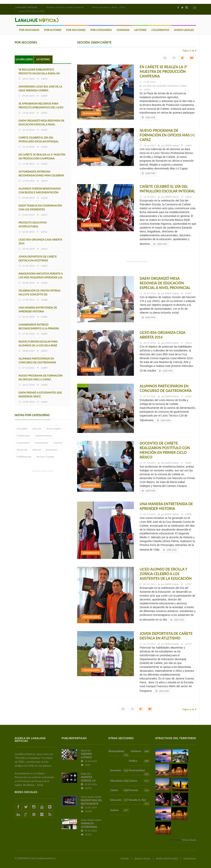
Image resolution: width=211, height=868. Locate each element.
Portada (125, 858)
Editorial (37, 450)
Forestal (139, 790)
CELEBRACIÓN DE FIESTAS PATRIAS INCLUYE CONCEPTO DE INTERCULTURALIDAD (39, 294)
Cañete (120, 790)
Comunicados (41, 443)
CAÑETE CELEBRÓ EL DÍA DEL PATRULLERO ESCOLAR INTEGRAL (39, 139)
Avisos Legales (184, 30)
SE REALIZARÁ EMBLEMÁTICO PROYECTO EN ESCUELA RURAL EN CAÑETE (39, 73)
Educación (120, 800)
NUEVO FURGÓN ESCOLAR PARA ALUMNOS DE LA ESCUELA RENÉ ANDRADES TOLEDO (38, 345)
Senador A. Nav (139, 801)
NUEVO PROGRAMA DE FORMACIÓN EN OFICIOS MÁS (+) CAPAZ (41, 377)
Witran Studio (189, 840)
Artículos (37, 429)
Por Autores (53, 30)
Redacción (86, 750)
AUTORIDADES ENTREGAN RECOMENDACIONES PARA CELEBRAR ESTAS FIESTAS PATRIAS (41, 175)
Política (139, 761)
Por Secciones (76, 30)
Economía (120, 770)
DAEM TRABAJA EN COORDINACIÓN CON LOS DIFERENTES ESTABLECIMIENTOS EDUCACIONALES (41, 209)
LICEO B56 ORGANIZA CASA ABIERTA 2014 (40, 241)
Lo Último (43, 59)
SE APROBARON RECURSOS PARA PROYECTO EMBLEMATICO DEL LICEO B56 (41, 107)
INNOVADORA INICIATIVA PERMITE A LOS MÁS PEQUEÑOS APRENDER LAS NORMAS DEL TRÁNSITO (41, 277)
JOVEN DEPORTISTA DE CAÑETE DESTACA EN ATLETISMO (38, 258)
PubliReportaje (24, 457)
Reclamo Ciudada (45, 457)
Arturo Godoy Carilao (91, 797)
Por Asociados (29, 30)
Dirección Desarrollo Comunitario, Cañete (167, 85)
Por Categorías (101, 30)
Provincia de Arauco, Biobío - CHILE (109, 7)
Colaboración (23, 436)
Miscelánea (120, 781)
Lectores (140, 30)
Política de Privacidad (167, 858)
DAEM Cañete (172, 145)
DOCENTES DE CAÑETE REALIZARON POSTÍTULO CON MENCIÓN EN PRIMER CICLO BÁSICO (165, 450)
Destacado (22, 450)
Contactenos (190, 858)
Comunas (123, 30)
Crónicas (58, 443)
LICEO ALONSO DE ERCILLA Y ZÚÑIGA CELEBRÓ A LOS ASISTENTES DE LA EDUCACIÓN (166, 574)
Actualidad (22, 429)
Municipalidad (119, 753)
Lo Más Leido (24, 59)
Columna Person (43, 436)
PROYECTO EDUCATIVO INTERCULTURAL (33, 224)
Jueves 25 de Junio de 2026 (32, 11)
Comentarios (23, 443)
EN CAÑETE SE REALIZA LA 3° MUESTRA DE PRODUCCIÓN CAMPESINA (42, 156)
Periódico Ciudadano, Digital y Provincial (65, 7)
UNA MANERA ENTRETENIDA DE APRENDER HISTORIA (38, 309)
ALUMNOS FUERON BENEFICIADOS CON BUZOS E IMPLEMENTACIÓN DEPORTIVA (40, 192)
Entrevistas (51, 450)
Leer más (149, 117)
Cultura (139, 781)
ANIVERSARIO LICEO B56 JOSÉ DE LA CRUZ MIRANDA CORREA (40, 88)
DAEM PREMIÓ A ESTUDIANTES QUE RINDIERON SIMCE (40, 394)
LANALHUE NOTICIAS (27, 7)
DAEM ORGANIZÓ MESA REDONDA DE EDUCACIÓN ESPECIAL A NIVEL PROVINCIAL (41, 124)
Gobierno (140, 751)
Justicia (120, 810)
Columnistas (160, 30)
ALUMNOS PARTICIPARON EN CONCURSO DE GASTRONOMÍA (37, 360)
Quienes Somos (142, 858)
